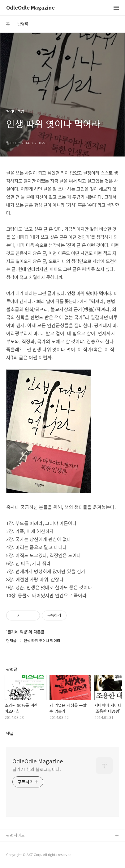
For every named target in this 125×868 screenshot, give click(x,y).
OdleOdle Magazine (30, 8)
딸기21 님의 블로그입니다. (37, 769)
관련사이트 (15, 835)
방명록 (23, 24)
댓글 (10, 733)
